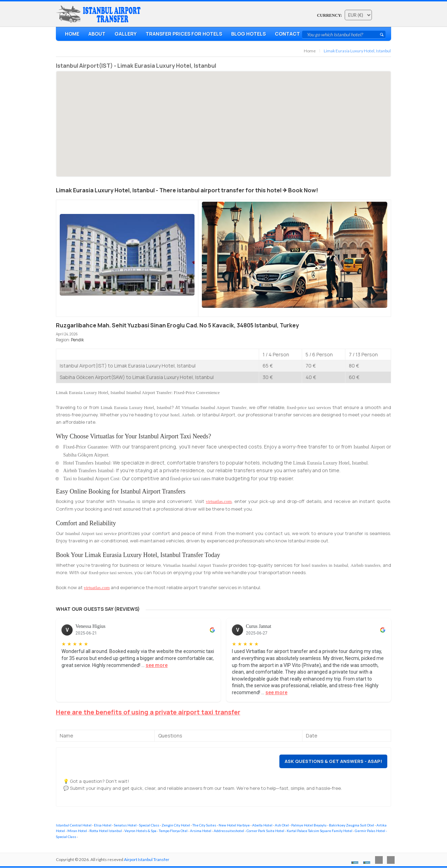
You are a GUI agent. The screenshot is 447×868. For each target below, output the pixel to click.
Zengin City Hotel (176, 825)
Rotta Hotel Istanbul (106, 831)
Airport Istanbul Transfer (147, 859)
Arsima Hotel (201, 831)
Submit (382, 35)
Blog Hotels (248, 34)
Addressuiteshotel (229, 831)
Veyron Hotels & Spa (140, 831)
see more (157, 665)
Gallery (126, 34)
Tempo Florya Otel (173, 831)
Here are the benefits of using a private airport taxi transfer (148, 712)
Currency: (330, 15)
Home (72, 34)
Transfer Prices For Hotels (184, 34)
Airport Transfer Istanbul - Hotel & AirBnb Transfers (100, 14)
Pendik (77, 340)
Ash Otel (282, 825)
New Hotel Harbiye (234, 825)
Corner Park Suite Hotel (265, 831)
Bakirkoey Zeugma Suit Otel (351, 825)
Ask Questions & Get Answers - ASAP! (333, 761)
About (97, 34)
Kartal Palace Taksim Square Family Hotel (320, 831)
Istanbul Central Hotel (74, 825)
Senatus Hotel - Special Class (137, 825)
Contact (287, 34)
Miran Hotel (77, 831)
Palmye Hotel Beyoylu (309, 825)
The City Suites (204, 825)
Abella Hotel (262, 825)
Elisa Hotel (103, 825)
